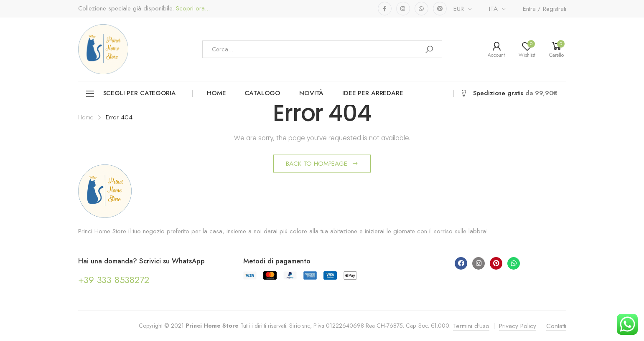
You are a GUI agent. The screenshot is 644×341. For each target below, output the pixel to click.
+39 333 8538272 (114, 280)
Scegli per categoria (130, 94)
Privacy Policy (518, 326)
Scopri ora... (192, 9)
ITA (493, 9)
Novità (311, 93)
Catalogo (262, 93)
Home (216, 93)
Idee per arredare (373, 93)
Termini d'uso (471, 326)
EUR (459, 9)
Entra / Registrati (544, 9)
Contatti (556, 326)
